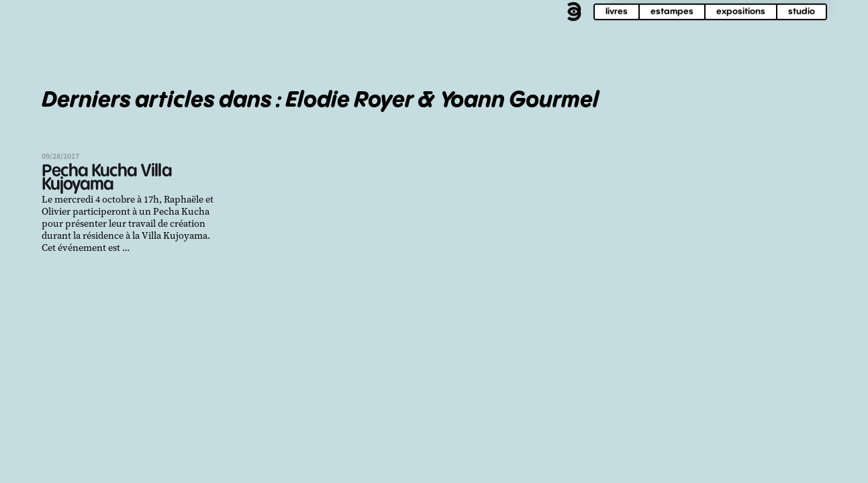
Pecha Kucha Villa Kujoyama (107, 178)
